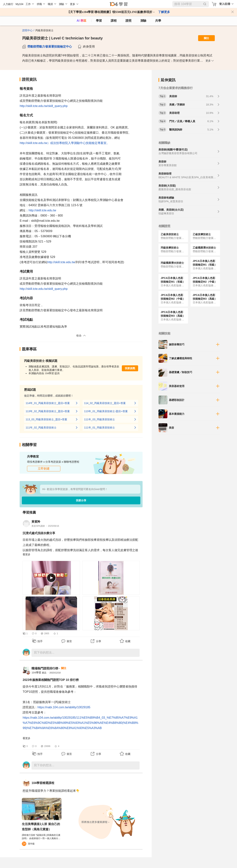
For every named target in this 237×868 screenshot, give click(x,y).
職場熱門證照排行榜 (45, 668)
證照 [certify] (128, 21)
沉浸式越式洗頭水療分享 (39, 533)
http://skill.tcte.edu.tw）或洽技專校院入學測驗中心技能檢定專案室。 (65, 143)
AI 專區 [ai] (81, 21)
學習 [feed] (99, 21)
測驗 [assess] (143, 21)
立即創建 (44, 469)
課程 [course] (114, 21)
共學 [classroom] (158, 21)
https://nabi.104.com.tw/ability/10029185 (64, 707)
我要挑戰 (130, 368)
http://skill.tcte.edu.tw (42, 210)
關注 (206, 38)
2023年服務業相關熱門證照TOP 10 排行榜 (51, 680)
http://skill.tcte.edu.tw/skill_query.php (44, 106)
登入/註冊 (225, 4)
